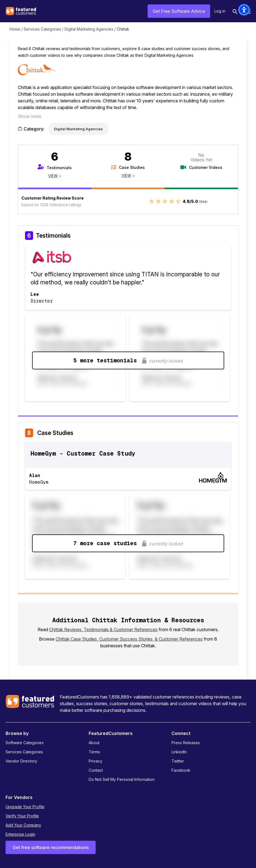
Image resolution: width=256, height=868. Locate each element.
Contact (96, 770)
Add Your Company (23, 825)
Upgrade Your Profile (25, 807)
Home (15, 29)
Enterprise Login (20, 834)
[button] (244, 10)
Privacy (95, 761)
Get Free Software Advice (179, 11)
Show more (29, 116)
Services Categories (42, 29)
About (94, 743)
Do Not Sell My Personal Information (122, 779)
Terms (94, 752)
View (53, 176)
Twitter (178, 761)
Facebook (181, 770)
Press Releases (186, 743)
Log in (220, 11)
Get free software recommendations (51, 847)
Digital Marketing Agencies (89, 29)
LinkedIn (179, 752)
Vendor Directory (21, 761)
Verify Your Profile (22, 816)
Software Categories (25, 743)
